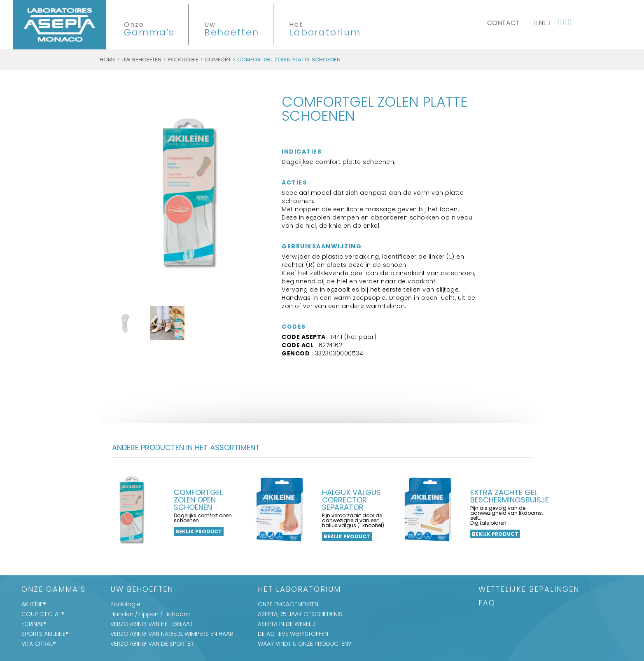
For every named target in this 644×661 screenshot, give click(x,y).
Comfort (218, 60)
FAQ (487, 604)
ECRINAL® (34, 624)
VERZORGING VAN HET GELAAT (152, 624)
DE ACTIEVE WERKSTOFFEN (293, 634)
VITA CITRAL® (39, 644)
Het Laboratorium (299, 590)
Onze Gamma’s (54, 590)
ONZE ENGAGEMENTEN (288, 604)
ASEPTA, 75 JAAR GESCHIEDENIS (300, 614)
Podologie (183, 60)
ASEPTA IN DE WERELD (287, 624)
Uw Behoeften (141, 60)
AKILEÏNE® (34, 604)
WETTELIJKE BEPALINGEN (529, 590)
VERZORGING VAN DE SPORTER (152, 644)
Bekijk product (199, 531)
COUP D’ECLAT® (43, 614)
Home (107, 60)
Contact (503, 23)
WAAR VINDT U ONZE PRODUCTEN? (304, 644)
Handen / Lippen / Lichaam (150, 614)
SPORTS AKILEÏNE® (45, 634)
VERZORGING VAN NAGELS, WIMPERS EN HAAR (172, 634)
